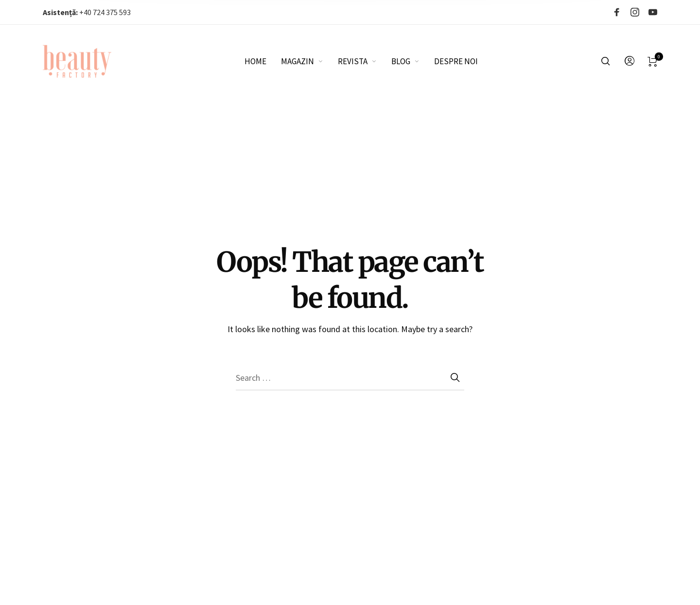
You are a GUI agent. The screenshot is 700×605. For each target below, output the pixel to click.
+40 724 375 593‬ (87, 12)
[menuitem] (263, 61)
